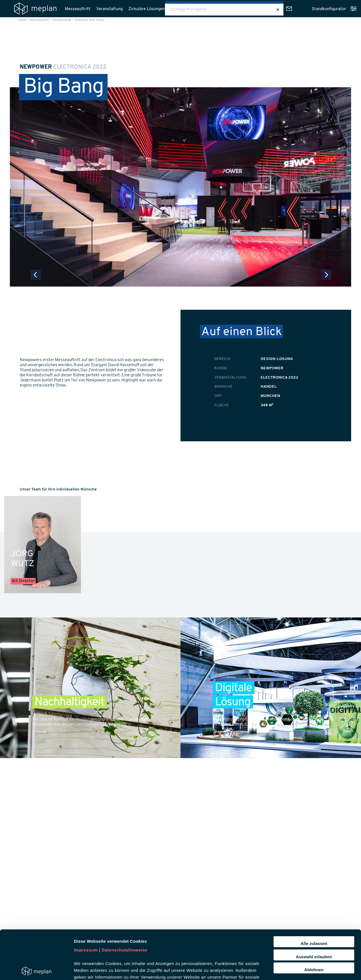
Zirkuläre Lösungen (147, 9)
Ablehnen (314, 919)
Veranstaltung (109, 9)
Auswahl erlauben (314, 906)
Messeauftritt (78, 9)
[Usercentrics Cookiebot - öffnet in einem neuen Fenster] (37, 969)
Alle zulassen (314, 893)
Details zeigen (300, 969)
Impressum (86, 899)
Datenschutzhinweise (124, 899)
